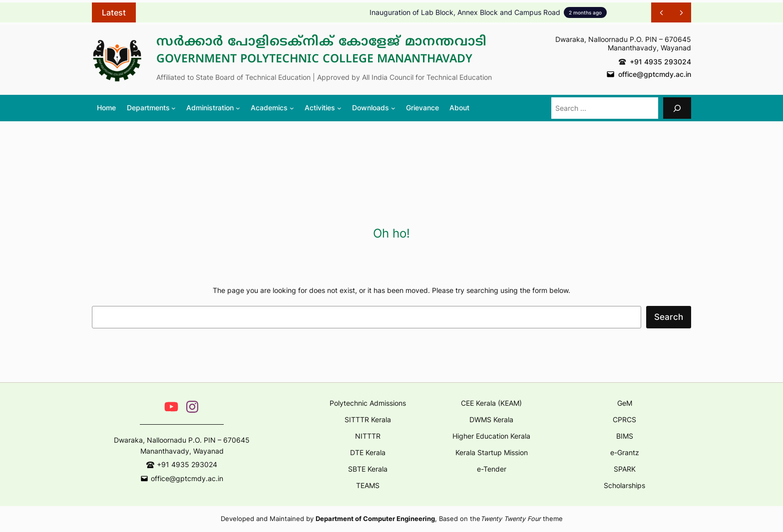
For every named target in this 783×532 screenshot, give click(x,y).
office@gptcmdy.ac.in (655, 74)
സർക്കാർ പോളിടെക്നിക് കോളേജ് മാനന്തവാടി (322, 42)
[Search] (677, 108)
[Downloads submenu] (374, 108)
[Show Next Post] (681, 12)
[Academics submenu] (272, 108)
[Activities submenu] (323, 108)
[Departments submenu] (151, 108)
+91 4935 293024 (660, 62)
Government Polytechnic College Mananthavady (314, 60)
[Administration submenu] (213, 108)
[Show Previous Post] (661, 12)
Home (106, 108)
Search (669, 317)
